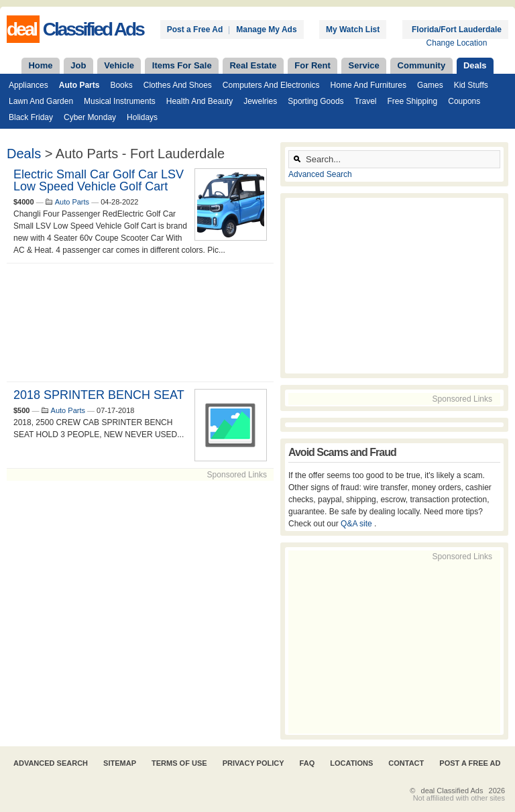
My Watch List (353, 30)
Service (364, 65)
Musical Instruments (120, 101)
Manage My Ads (266, 30)
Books (121, 85)
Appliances (28, 85)
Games (430, 85)
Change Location (457, 43)
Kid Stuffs (471, 85)
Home (40, 65)
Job (78, 65)
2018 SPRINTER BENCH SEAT (99, 395)
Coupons (464, 101)
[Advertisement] (140, 323)
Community (422, 65)
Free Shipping (413, 101)
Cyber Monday (90, 117)
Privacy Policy (253, 763)
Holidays (142, 117)
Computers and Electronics (271, 85)
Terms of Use (179, 763)
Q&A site (357, 524)
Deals (475, 65)
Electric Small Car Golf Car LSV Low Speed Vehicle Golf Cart (99, 180)
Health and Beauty (199, 101)
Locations (351, 763)
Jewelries (260, 101)
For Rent (312, 65)
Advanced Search (320, 174)
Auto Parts (79, 85)
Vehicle (119, 65)
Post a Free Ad (195, 30)
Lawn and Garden (41, 101)
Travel (366, 101)
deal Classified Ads (452, 791)
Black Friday (31, 117)
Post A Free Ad (470, 763)
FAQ (307, 763)
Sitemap (120, 763)
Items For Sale (182, 65)
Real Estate (253, 65)
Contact (406, 763)
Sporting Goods (316, 101)
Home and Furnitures (368, 85)
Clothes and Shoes (178, 85)
